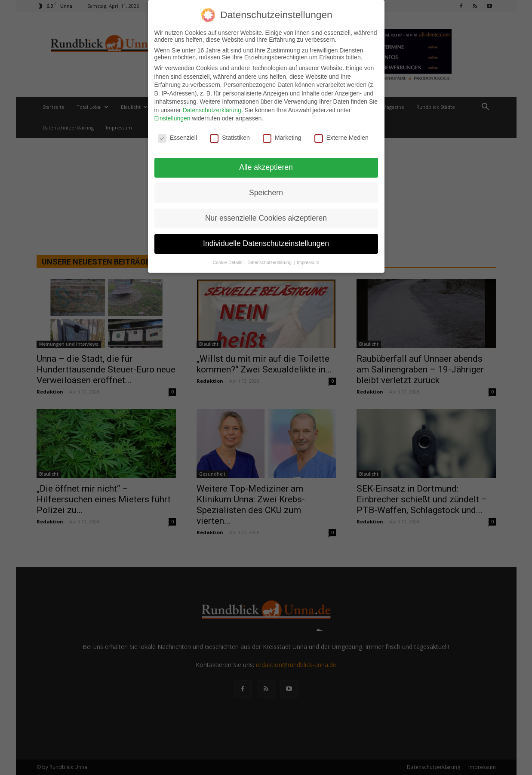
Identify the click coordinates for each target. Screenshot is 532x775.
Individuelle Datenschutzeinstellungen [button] (266, 240)
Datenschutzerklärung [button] (270, 259)
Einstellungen (172, 116)
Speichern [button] (266, 190)
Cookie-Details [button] (228, 259)
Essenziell (177, 135)
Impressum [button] (308, 259)
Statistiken (230, 135)
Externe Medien (341, 135)
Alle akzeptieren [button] (266, 164)
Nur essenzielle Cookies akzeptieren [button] (266, 215)
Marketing (282, 135)
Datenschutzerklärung (212, 107)
